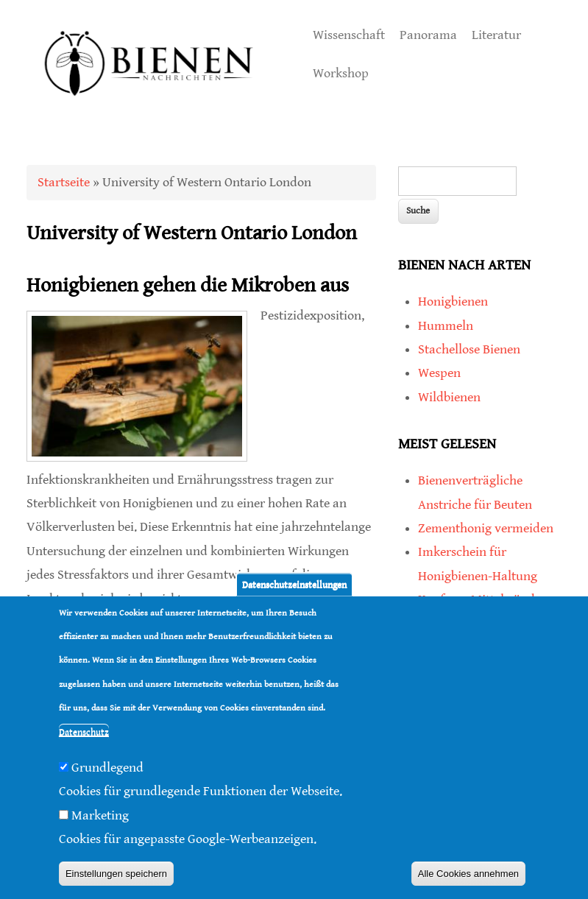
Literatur (496, 35)
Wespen (439, 373)
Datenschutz (84, 732)
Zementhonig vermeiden (486, 528)
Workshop (341, 73)
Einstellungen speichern (116, 874)
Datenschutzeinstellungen (294, 584)
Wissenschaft (349, 35)
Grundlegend (107, 768)
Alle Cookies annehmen (468, 874)
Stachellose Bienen (469, 349)
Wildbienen (449, 397)
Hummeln (446, 326)
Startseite (64, 182)
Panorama (428, 35)
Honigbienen (453, 302)
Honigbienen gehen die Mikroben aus (188, 286)
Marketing (100, 815)
